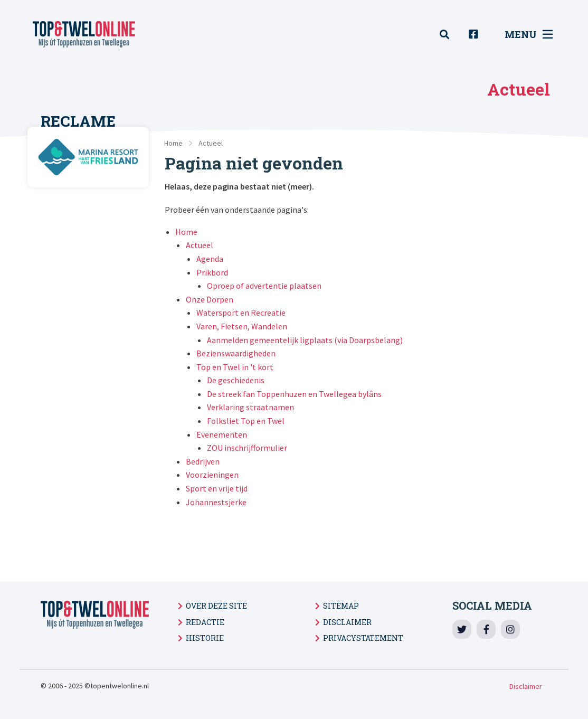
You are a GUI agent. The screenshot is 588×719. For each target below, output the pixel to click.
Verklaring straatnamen (250, 407)
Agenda (210, 259)
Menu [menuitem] (529, 34)
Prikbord (212, 272)
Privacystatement (363, 638)
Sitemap (341, 606)
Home (173, 143)
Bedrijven (203, 461)
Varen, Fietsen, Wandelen (242, 326)
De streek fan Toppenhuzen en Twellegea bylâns (294, 394)
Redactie (205, 622)
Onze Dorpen (210, 299)
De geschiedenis (236, 380)
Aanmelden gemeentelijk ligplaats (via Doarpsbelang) (305, 340)
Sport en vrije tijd (217, 488)
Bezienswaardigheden (236, 353)
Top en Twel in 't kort (235, 367)
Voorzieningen (212, 475)
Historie (205, 638)
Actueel (211, 143)
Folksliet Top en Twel (246, 421)
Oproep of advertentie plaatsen (264, 286)
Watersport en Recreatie (241, 313)
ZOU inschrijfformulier (247, 448)
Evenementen (222, 434)
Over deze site (216, 606)
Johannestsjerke (216, 502)
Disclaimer (347, 622)
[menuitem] (450, 35)
